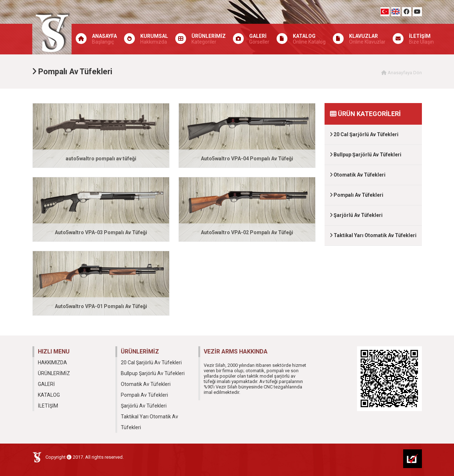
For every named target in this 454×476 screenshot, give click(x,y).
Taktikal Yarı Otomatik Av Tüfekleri (373, 235)
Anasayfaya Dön (402, 73)
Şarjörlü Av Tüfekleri (356, 215)
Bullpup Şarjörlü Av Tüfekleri (366, 155)
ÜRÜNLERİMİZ (54, 373)
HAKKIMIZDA (52, 362)
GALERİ (46, 384)
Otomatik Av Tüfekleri (358, 175)
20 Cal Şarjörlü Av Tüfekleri (364, 134)
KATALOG (49, 395)
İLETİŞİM (48, 406)
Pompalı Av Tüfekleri (357, 195)
